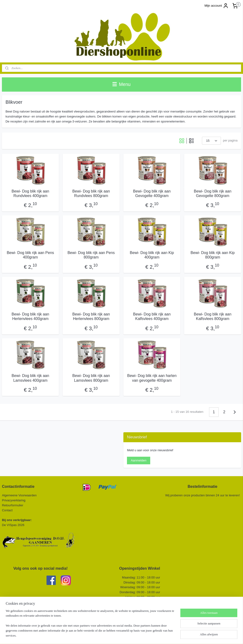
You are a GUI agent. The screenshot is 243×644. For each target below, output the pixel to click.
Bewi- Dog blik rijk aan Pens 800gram (91, 255)
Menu (121, 84)
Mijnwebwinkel (168, 635)
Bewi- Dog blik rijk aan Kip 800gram (213, 255)
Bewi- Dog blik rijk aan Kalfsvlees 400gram (152, 316)
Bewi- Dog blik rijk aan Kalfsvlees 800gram (213, 316)
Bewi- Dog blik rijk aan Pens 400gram (30, 255)
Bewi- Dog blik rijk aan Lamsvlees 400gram (30, 378)
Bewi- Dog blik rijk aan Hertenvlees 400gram (30, 316)
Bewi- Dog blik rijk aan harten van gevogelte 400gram (152, 378)
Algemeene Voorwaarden (19, 495)
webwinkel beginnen (132, 635)
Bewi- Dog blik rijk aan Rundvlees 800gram (91, 193)
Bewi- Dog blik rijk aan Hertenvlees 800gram (91, 316)
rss (116, 635)
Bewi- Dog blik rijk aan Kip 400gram (152, 255)
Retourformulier (13, 505)
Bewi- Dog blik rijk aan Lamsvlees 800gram (91, 378)
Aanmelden (139, 460)
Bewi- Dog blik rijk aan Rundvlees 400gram (30, 193)
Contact (8, 510)
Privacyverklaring (14, 500)
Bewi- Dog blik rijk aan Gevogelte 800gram (213, 193)
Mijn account (217, 6)
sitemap (108, 635)
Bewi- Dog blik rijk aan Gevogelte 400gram (152, 193)
